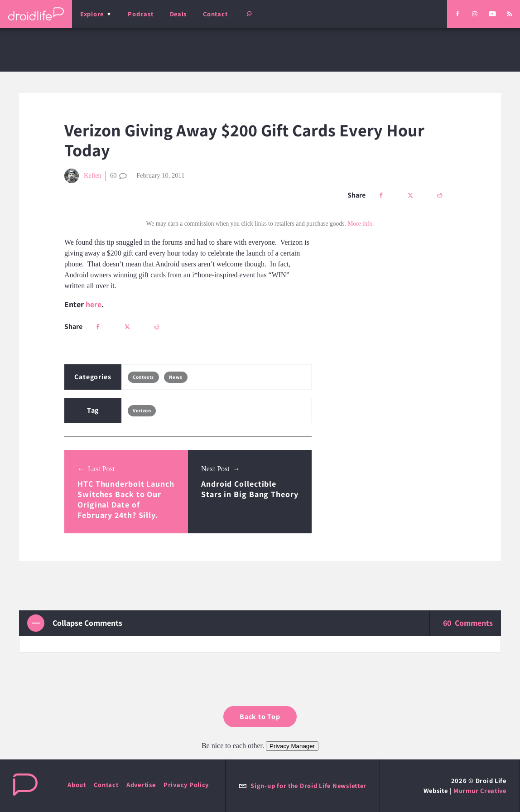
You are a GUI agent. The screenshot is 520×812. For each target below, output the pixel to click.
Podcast (140, 14)
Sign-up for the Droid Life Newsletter (303, 785)
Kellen (83, 176)
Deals (178, 14)
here (94, 304)
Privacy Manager (292, 746)
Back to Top (260, 717)
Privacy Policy (186, 785)
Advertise (141, 785)
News (176, 377)
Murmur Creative (480, 790)
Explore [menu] (92, 14)
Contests (143, 377)
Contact (215, 14)
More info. (361, 224)
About (77, 785)
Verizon (142, 411)
